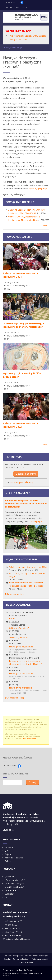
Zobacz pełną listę (14, 594)
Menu (44, 17)
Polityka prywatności (28, 739)
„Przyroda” (10, 877)
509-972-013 (16, 932)
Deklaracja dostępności (13, 956)
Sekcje (19, 47)
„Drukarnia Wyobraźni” (15, 880)
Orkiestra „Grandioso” (19, 628)
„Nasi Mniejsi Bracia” (14, 887)
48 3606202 (12, 2)
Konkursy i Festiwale (14, 858)
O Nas (8, 851)
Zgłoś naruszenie (26, 962)
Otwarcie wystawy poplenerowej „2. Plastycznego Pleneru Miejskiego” (24, 325)
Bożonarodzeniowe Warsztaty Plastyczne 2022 (20, 425)
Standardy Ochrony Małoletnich (17, 959)
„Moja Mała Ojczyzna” (15, 883)
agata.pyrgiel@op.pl (38, 189)
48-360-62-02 (15, 929)
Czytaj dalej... (9, 830)
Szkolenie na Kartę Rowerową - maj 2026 (28, 567)
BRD (7, 897)
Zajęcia (8, 854)
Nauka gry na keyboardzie (21, 647)
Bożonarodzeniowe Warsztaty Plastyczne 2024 (20, 275)
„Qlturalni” (9, 894)
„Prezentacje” (11, 890)
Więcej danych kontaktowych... (16, 939)
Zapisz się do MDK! (26, 474)
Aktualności (10, 847)
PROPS (12, 619)
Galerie (8, 861)
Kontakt (24, 7)
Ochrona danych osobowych (37, 956)
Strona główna (9, 47)
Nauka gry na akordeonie (21, 688)
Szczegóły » (36, 521)
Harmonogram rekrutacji (22, 482)
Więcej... (46, 226)
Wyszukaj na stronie (12, 7)
